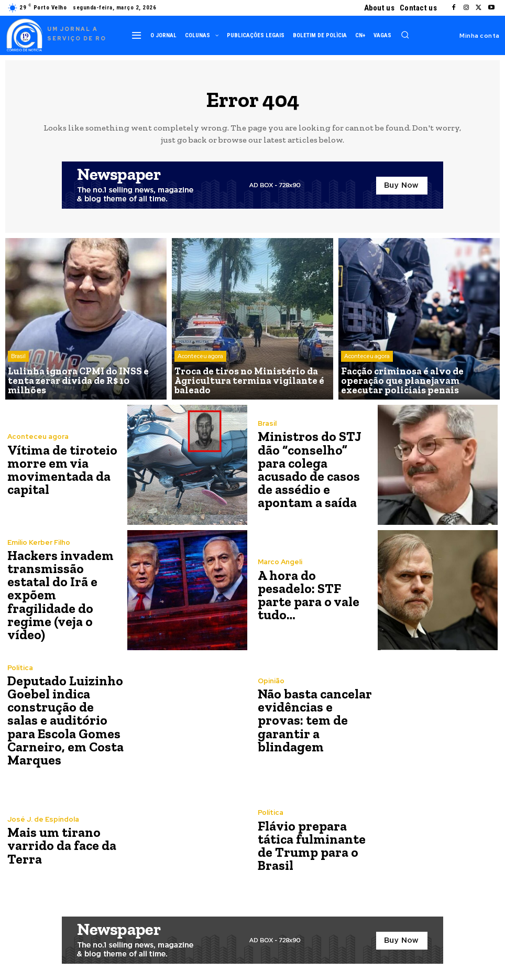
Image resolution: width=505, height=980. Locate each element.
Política (20, 670)
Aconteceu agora (200, 360)
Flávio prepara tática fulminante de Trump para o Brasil (310, 846)
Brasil (18, 368)
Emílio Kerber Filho (39, 551)
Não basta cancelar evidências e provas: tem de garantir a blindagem (316, 720)
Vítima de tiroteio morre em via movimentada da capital (60, 470)
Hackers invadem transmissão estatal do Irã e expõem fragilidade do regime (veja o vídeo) (64, 595)
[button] (405, 35)
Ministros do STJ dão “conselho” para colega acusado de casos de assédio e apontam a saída (315, 470)
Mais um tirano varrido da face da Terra (59, 846)
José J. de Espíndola (43, 820)
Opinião (271, 689)
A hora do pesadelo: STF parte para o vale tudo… (314, 595)
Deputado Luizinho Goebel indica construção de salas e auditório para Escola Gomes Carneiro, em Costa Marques (65, 720)
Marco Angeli (280, 570)
